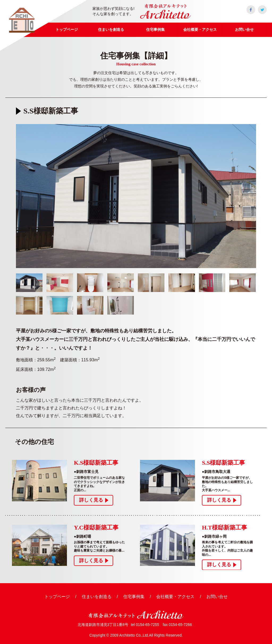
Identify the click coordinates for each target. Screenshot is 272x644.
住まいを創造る (97, 597)
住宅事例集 (134, 597)
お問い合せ (217, 597)
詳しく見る (91, 500)
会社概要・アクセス (175, 597)
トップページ (57, 597)
